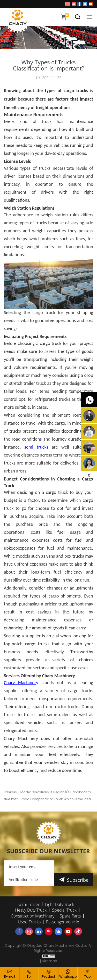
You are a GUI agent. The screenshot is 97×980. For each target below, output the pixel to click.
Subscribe (78, 880)
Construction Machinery (33, 916)
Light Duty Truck (60, 904)
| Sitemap (48, 961)
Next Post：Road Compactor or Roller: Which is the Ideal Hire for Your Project (48, 799)
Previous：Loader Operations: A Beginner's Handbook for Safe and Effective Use (48, 792)
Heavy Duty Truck (31, 910)
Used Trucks (29, 922)
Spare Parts (70, 916)
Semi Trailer (29, 904)
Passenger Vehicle (63, 922)
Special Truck (64, 910)
